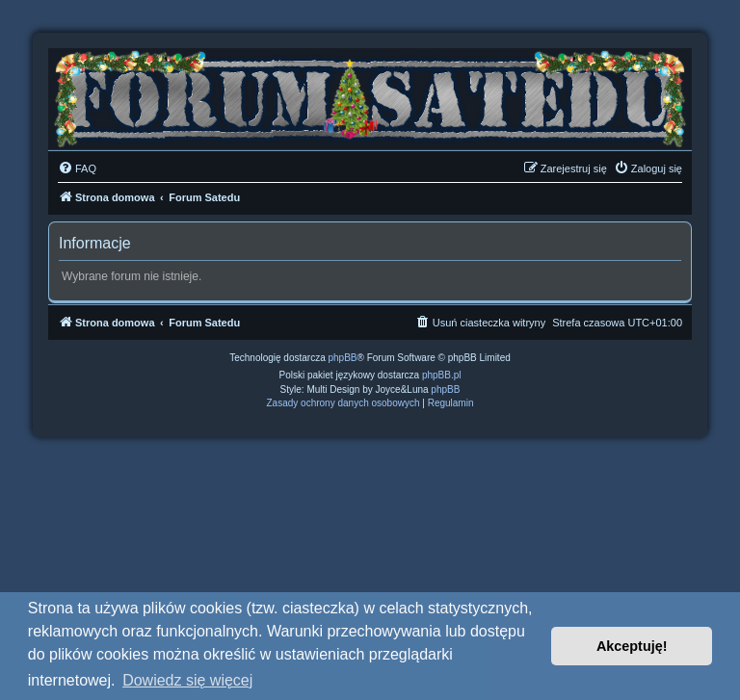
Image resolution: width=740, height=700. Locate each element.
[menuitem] (77, 169)
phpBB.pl (442, 375)
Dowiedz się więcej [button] (187, 680)
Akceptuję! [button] (632, 646)
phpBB (343, 358)
